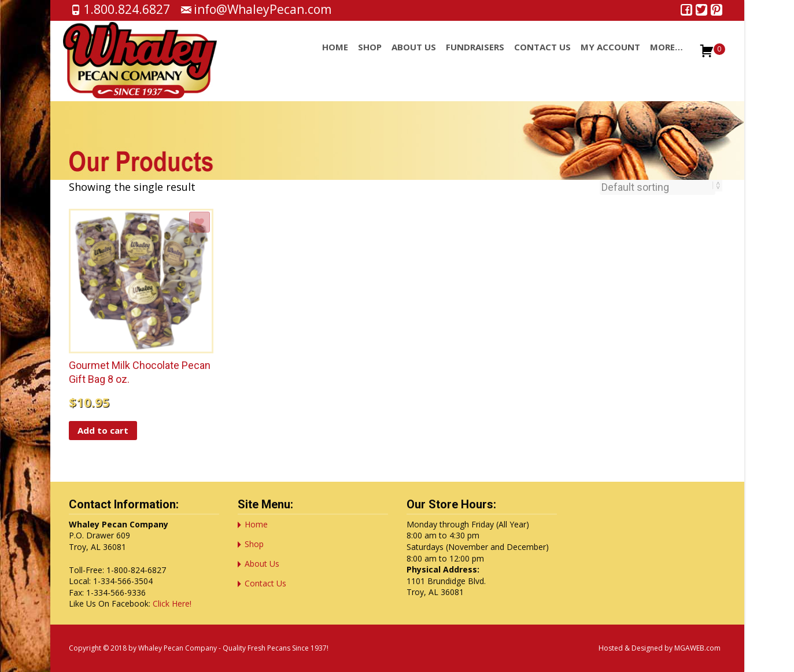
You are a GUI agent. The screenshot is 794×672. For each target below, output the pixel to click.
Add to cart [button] (103, 430)
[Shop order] (658, 187)
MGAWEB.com (697, 648)
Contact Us (542, 57)
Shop (370, 57)
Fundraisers (475, 57)
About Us (414, 57)
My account (610, 57)
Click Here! (172, 603)
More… (666, 57)
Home (335, 57)
